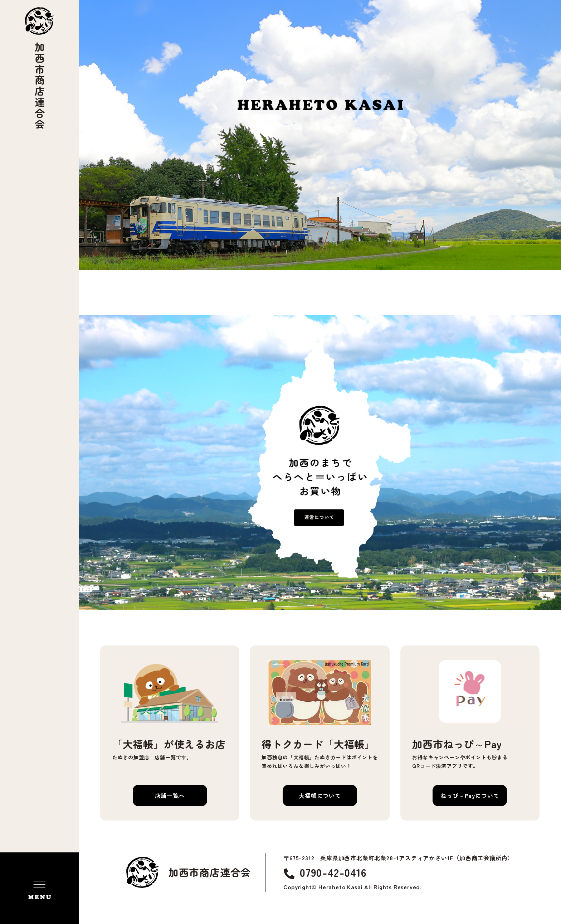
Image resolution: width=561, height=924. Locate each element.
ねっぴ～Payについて (470, 795)
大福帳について (320, 795)
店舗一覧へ (170, 795)
